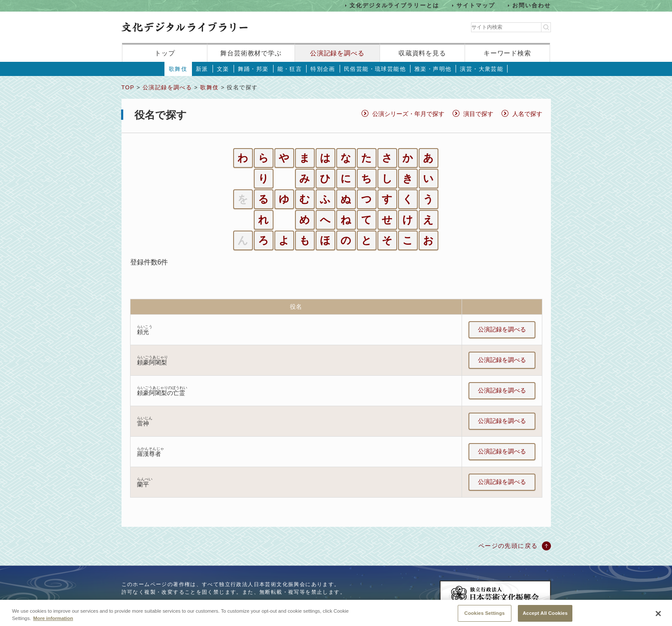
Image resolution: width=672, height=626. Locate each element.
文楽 (223, 69)
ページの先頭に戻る (508, 546)
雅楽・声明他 (433, 69)
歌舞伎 (178, 69)
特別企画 (323, 69)
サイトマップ (476, 5)
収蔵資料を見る (422, 53)
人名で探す (527, 114)
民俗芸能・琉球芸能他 (375, 69)
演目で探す (478, 114)
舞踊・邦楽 (253, 69)
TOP (128, 87)
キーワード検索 (507, 53)
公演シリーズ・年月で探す (408, 114)
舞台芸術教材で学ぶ (251, 53)
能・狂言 (290, 69)
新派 (202, 69)
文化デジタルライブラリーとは (394, 5)
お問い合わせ (532, 5)
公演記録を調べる (337, 53)
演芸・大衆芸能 (482, 69)
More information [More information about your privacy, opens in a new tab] (53, 623)
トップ (165, 53)
